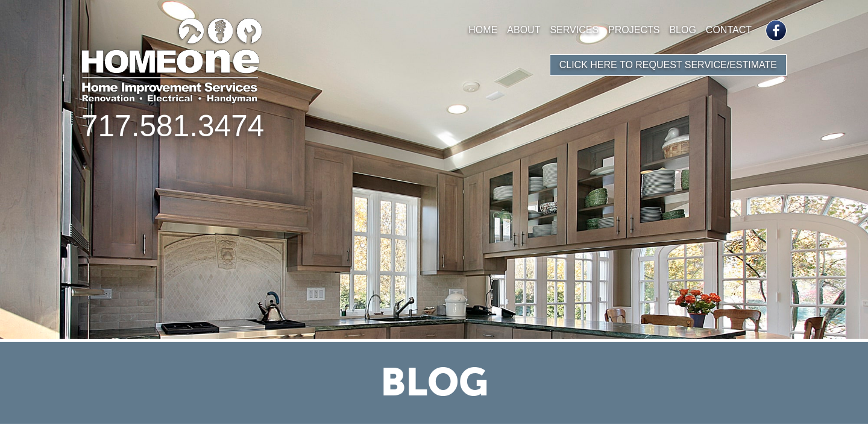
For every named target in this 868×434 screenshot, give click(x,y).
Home (483, 30)
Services (574, 30)
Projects (634, 30)
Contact (729, 30)
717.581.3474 (173, 126)
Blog (682, 30)
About (524, 30)
